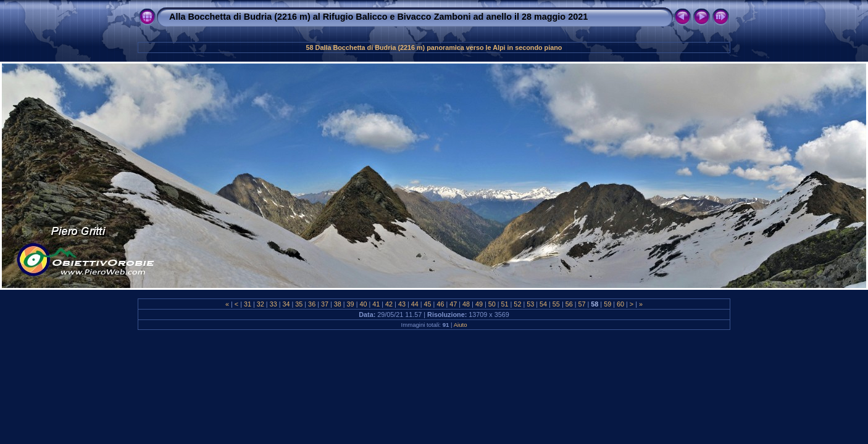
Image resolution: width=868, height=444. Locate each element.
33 (273, 304)
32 (261, 304)
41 (376, 304)
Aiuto (461, 325)
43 (402, 304)
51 (505, 304)
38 (338, 304)
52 (517, 304)
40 (363, 304)
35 (299, 304)
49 (479, 304)
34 (286, 304)
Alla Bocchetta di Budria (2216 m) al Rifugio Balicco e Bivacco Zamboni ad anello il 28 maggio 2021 (378, 17)
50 (492, 304)
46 (440, 304)
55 (556, 304)
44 (415, 304)
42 (389, 304)
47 (453, 304)
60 (620, 304)
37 (325, 304)
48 (466, 304)
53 (530, 304)
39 (351, 304)
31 (248, 304)
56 (569, 304)
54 (543, 304)
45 (428, 304)
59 (607, 304)
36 (312, 304)
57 (582, 304)
